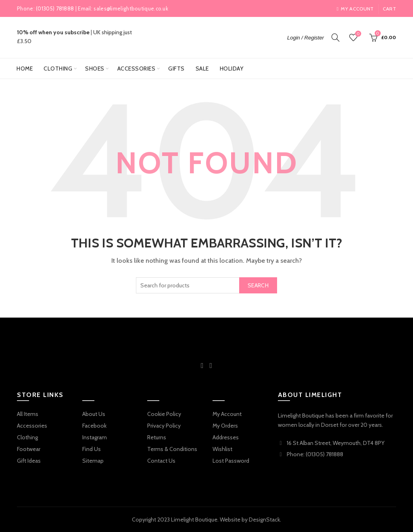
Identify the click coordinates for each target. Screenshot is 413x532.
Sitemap (93, 461)
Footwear (29, 449)
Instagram (95, 437)
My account (355, 9)
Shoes (95, 69)
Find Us (92, 449)
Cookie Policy (164, 414)
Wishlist (358, 34)
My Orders (225, 426)
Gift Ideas (29, 461)
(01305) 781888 (55, 8)
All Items (28, 414)
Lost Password (231, 461)
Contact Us (161, 461)
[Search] (336, 37)
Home (25, 69)
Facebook (94, 426)
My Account (227, 414)
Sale (202, 69)
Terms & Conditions (172, 449)
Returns (157, 437)
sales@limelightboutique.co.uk (131, 8)
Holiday (232, 69)
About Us (94, 414)
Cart (389, 9)
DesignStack (264, 520)
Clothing (58, 69)
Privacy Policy (164, 426)
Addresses (226, 437)
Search (258, 285)
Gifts (176, 69)
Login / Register (306, 38)
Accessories (137, 69)
